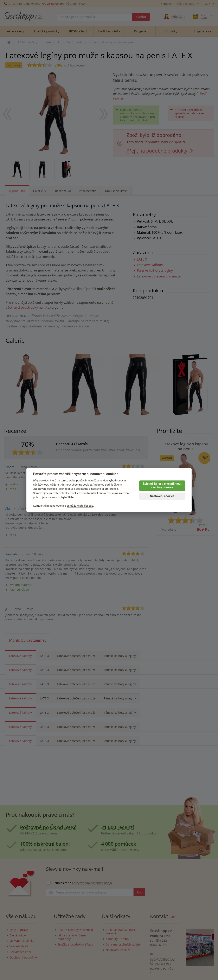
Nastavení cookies (162, 496)
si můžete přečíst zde (80, 506)
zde (109, 493)
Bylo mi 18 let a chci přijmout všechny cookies (162, 486)
